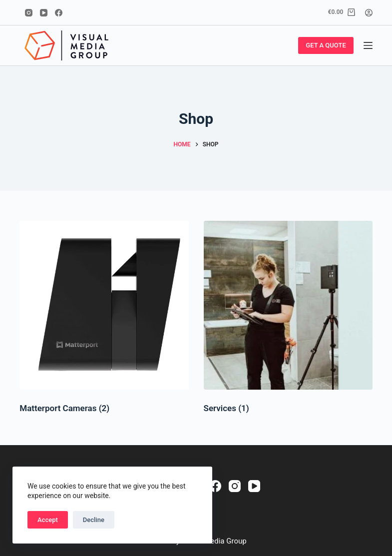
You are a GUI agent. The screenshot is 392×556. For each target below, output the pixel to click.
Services (226, 408)
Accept (48, 520)
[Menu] (368, 45)
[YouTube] (44, 13)
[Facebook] (59, 13)
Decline (94, 520)
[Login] (369, 13)
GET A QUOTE (326, 45)
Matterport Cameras (64, 408)
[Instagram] (29, 13)
